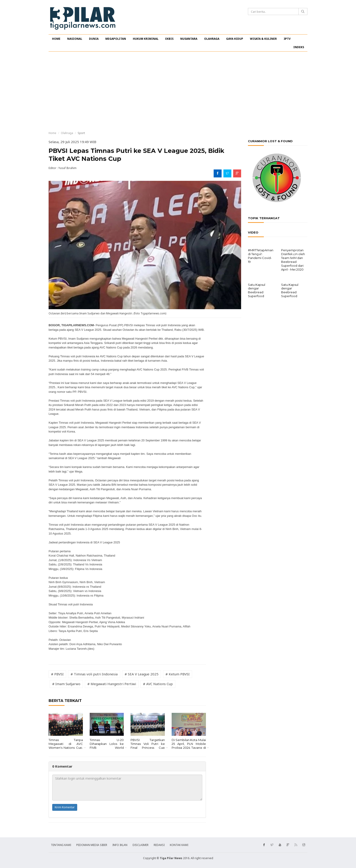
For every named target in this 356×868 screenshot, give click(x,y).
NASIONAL (75, 39)
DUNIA (94, 39)
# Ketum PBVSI (178, 674)
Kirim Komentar (65, 807)
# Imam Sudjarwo (66, 684)
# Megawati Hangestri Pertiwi (112, 684)
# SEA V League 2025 (142, 674)
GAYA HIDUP (235, 39)
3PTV (287, 39)
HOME (56, 39)
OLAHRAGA (212, 39)
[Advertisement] (178, 91)
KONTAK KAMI (179, 845)
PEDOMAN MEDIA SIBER (92, 845)
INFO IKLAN (120, 845)
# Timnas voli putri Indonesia (94, 674)
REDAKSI (159, 845)
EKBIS (169, 39)
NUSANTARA (189, 39)
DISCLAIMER (141, 845)
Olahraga (67, 133)
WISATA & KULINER (263, 39)
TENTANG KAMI (61, 845)
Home (52, 133)
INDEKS (299, 47)
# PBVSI (57, 674)
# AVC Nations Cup (158, 684)
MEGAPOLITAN (116, 39)
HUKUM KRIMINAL (146, 39)
